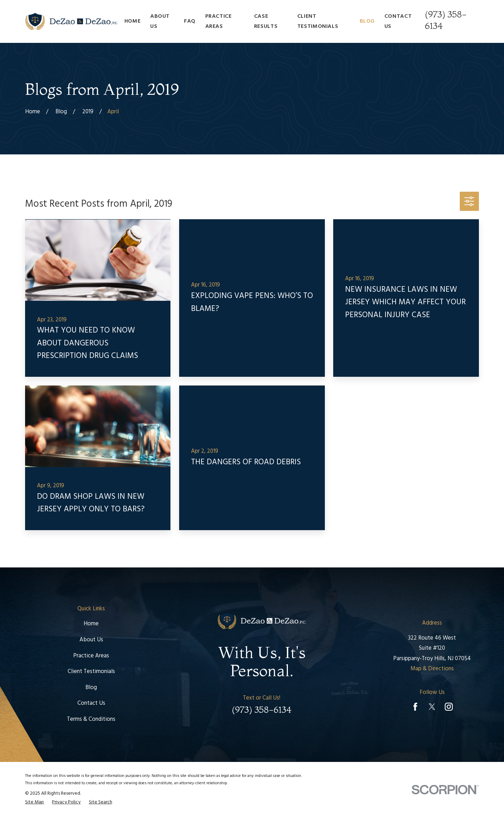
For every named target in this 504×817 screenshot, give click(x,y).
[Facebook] (415, 707)
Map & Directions (432, 669)
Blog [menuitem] (367, 21)
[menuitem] (35, 803)
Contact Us (91, 703)
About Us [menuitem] (160, 21)
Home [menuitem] (133, 21)
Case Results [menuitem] (266, 21)
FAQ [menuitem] (190, 21)
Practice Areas (91, 656)
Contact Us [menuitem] (398, 21)
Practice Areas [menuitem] (219, 21)
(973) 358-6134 (262, 710)
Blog (91, 688)
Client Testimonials (91, 672)
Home (91, 624)
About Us (91, 640)
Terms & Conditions (91, 719)
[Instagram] (449, 707)
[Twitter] (432, 707)
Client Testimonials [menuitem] (318, 21)
